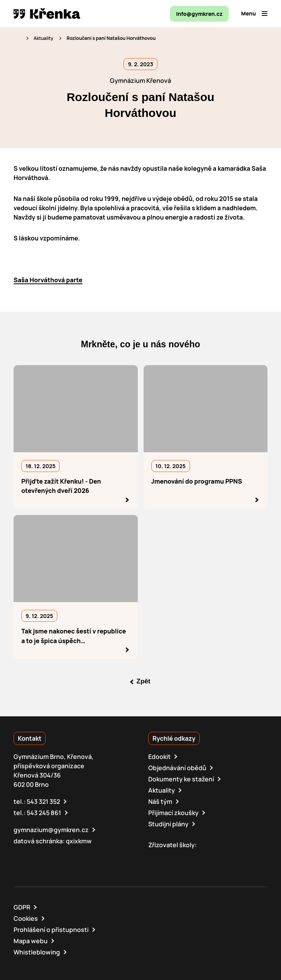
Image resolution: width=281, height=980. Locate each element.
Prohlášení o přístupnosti (51, 930)
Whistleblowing (37, 952)
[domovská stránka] (47, 14)
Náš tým (160, 802)
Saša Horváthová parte (48, 280)
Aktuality (44, 38)
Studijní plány (168, 824)
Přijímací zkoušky (173, 813)
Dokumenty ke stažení (181, 779)
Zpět (144, 681)
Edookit (159, 757)
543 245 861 (44, 813)
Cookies (26, 918)
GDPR (22, 907)
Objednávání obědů (177, 768)
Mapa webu (31, 941)
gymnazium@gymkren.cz (51, 830)
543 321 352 (43, 802)
